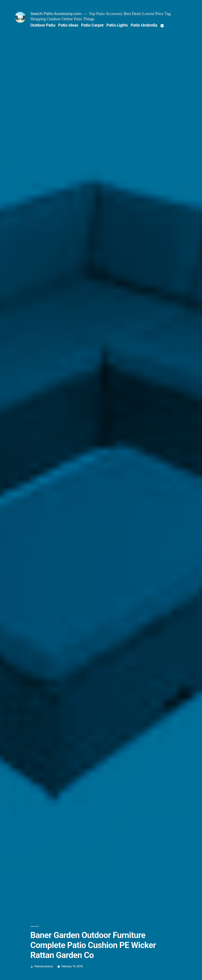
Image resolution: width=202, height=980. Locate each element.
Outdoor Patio (43, 25)
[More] (162, 26)
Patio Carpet (92, 25)
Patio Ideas (68, 25)
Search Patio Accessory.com (56, 14)
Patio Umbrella (144, 25)
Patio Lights (117, 25)
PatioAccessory (44, 966)
